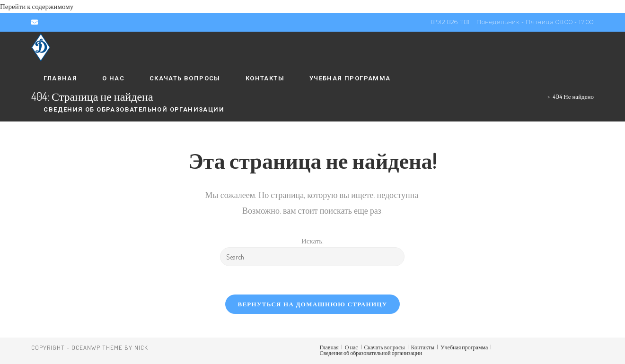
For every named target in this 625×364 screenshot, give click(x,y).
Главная (329, 347)
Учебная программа (464, 347)
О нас (352, 347)
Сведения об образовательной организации (371, 353)
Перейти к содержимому (37, 6)
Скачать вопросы (385, 347)
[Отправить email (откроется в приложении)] (36, 22)
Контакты (423, 347)
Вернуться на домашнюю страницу (312, 304)
